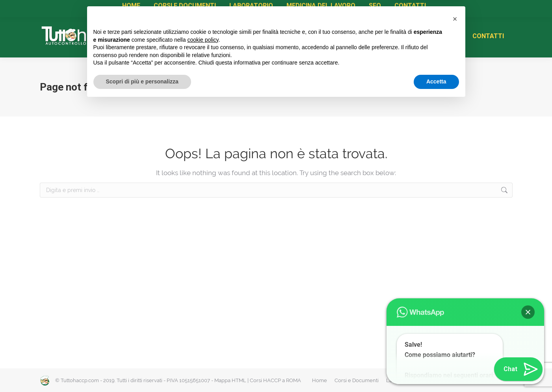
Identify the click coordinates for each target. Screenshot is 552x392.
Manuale (92, 8)
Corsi (118, 8)
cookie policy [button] (203, 329)
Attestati (143, 8)
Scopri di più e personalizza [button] (142, 370)
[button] (455, 308)
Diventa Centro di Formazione (241, 8)
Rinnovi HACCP (181, 8)
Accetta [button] (436, 370)
